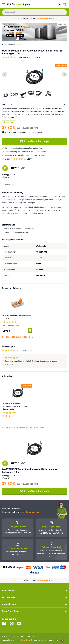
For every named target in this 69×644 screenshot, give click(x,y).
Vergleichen (10, 184)
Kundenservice (32, 512)
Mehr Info (14, 117)
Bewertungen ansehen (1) (29, 57)
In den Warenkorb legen (34, 141)
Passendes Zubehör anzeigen (17, 337)
